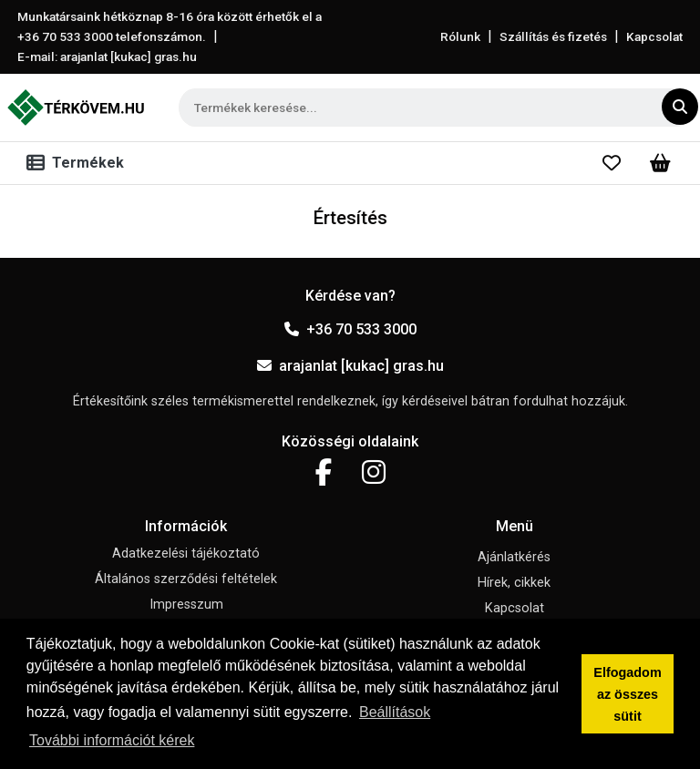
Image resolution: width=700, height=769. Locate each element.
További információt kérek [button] (112, 740)
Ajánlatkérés (514, 557)
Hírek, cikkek (514, 583)
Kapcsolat (654, 36)
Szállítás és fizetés (553, 36)
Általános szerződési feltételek (186, 579)
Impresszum (186, 605)
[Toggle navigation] (79, 163)
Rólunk (460, 36)
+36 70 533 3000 (350, 329)
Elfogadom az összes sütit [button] (627, 694)
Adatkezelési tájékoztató (186, 554)
